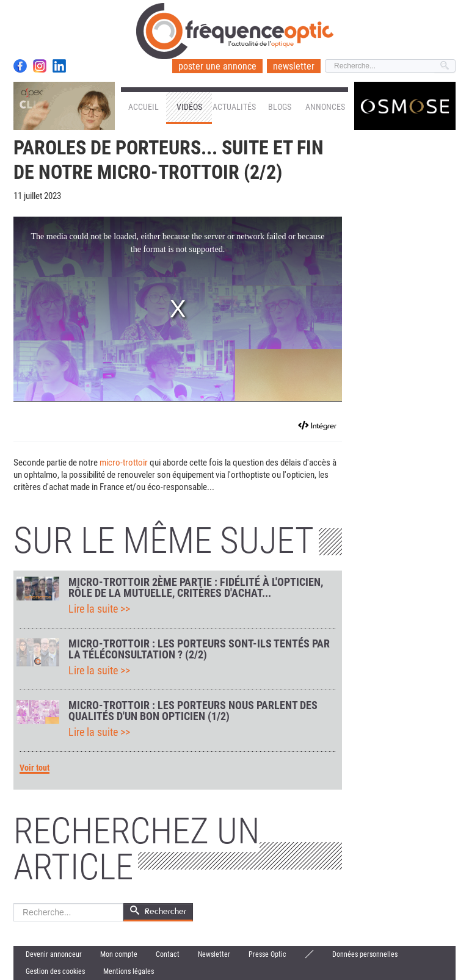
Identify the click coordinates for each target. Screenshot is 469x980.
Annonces (325, 107)
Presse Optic (267, 954)
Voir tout (35, 768)
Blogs (280, 107)
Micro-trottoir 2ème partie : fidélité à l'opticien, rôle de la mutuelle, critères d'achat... (196, 588)
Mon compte (119, 954)
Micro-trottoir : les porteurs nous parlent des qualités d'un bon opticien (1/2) (193, 711)
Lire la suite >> (99, 609)
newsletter (294, 66)
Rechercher (14, 903)
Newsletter (214, 954)
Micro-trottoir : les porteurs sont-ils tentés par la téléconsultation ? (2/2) (199, 649)
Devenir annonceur (54, 954)
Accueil (144, 107)
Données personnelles (365, 954)
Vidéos (189, 107)
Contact (168, 954)
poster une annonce (217, 66)
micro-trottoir (124, 463)
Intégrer (324, 426)
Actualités (234, 107)
